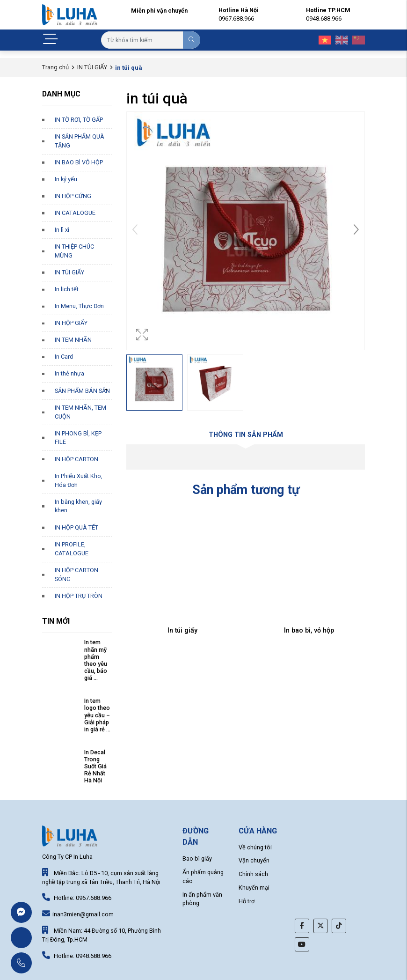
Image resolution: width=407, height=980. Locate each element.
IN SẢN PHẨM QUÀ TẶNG (80, 141)
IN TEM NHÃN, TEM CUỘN (80, 412)
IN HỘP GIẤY (71, 323)
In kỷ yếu (66, 179)
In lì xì (62, 230)
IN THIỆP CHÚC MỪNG (74, 251)
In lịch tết (67, 289)
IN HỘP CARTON (76, 459)
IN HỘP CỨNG (73, 196)
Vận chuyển (254, 860)
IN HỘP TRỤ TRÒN (79, 596)
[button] (356, 231)
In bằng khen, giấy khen (78, 506)
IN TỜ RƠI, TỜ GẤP (79, 120)
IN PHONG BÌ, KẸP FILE (78, 438)
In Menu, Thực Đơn (79, 306)
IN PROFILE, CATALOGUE (72, 549)
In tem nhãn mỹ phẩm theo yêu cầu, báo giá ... (96, 660)
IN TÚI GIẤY (92, 67)
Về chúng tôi (255, 847)
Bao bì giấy (197, 858)
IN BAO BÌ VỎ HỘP (79, 162)
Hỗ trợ (247, 901)
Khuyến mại (254, 888)
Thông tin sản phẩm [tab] (246, 435)
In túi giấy (182, 630)
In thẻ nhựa (69, 373)
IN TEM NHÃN (73, 340)
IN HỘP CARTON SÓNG (76, 575)
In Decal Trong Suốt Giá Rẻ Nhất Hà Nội (95, 766)
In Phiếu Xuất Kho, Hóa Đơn (79, 480)
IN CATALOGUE (75, 213)
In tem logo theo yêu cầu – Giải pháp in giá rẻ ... (97, 715)
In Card (64, 357)
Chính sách (253, 874)
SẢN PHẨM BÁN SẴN (82, 391)
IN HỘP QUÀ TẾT (76, 527)
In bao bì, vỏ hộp (309, 630)
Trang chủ (55, 67)
